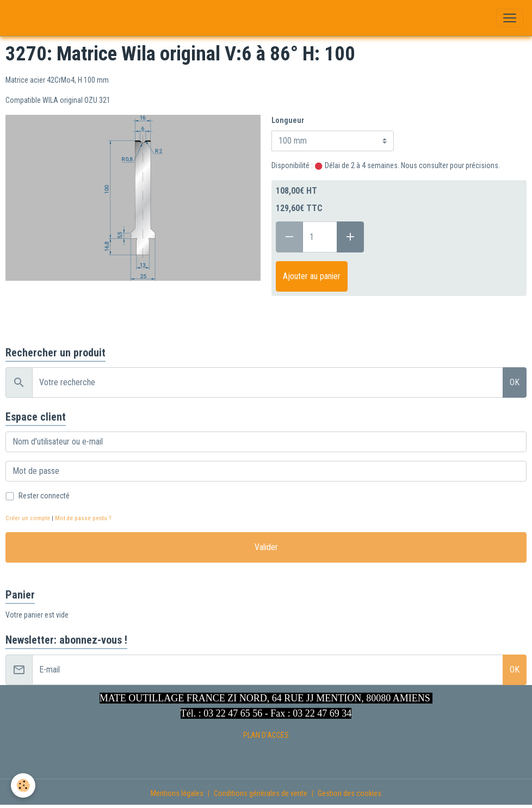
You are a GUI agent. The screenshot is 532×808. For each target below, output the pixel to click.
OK (515, 382)
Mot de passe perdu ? (83, 518)
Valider (266, 547)
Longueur (288, 120)
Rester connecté (44, 496)
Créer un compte (28, 518)
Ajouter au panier (312, 276)
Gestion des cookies (349, 793)
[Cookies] (23, 785)
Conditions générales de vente (261, 793)
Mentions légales (177, 793)
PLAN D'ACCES (266, 735)
